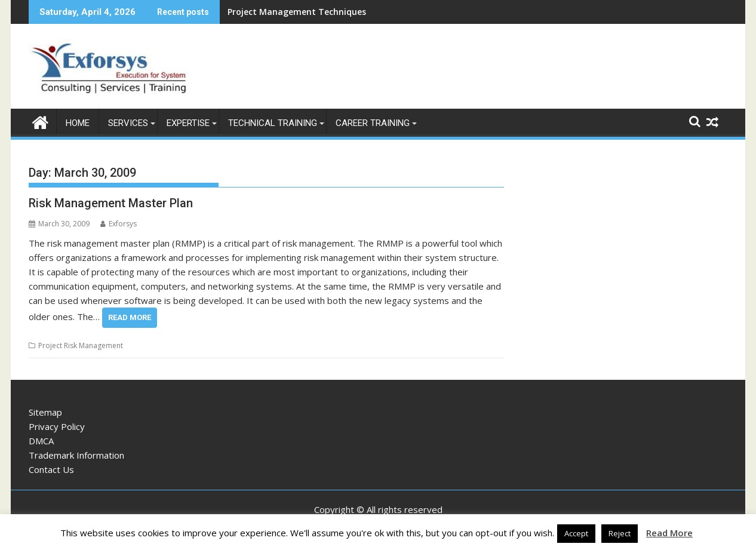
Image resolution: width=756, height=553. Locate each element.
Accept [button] (576, 533)
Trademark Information (76, 455)
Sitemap (45, 412)
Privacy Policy (57, 426)
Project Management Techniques (297, 12)
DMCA (41, 441)
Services (128, 123)
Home (78, 123)
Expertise (188, 123)
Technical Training (273, 123)
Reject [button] (620, 533)
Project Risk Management (81, 345)
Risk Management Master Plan (111, 203)
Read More (130, 317)
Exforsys (119, 224)
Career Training (373, 123)
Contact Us (51, 469)
